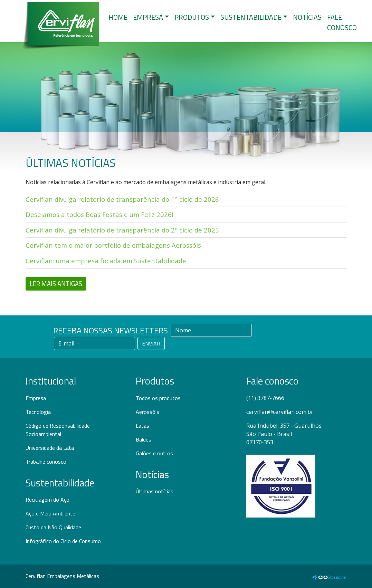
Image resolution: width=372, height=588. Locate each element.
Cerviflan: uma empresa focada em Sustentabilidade (106, 261)
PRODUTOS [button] (192, 17)
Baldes (144, 439)
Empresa (36, 398)
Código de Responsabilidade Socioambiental (58, 430)
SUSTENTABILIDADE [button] (251, 17)
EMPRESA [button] (148, 17)
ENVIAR (151, 343)
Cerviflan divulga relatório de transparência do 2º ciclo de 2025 (122, 230)
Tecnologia (38, 412)
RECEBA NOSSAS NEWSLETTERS (111, 330)
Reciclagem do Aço (47, 500)
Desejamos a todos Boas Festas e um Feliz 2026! (99, 214)
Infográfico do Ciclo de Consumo (63, 541)
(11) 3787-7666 (265, 398)
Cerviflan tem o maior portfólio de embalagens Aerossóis (113, 245)
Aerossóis (147, 412)
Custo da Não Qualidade (53, 527)
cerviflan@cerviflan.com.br (280, 412)
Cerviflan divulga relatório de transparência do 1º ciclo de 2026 (122, 199)
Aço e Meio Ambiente (50, 513)
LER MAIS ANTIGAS (56, 284)
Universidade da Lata (50, 448)
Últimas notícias (155, 491)
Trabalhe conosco (46, 462)
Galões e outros (154, 453)
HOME (118, 17)
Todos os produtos (158, 398)
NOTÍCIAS (307, 17)
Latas (142, 426)
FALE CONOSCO (342, 22)
